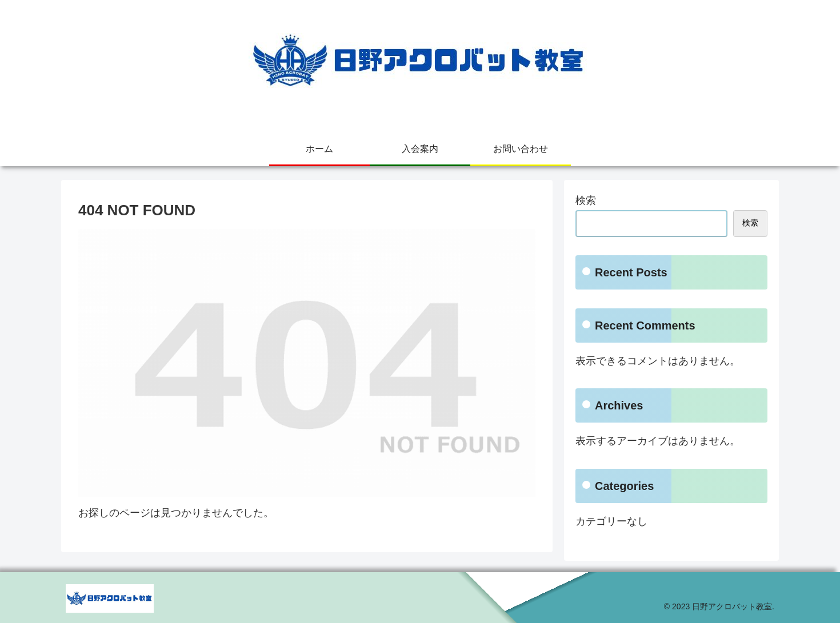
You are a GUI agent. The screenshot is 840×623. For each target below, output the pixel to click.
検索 (586, 200)
